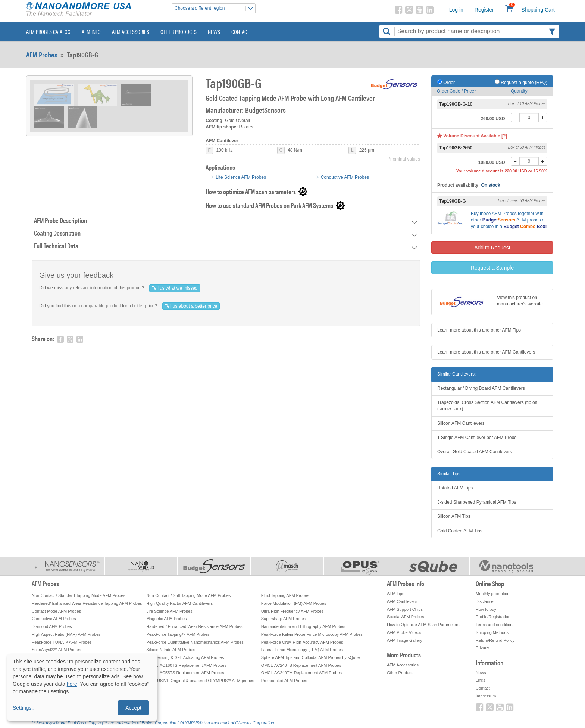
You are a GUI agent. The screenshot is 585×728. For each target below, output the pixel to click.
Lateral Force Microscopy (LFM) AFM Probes (302, 650)
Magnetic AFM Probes (166, 619)
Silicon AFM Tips (454, 516)
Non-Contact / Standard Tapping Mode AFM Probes (79, 595)
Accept (133, 708)
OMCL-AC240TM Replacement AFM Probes (301, 673)
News (214, 32)
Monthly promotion (493, 594)
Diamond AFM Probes (52, 626)
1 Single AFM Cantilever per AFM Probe (477, 438)
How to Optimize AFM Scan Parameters (423, 625)
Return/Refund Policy (495, 640)
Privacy (482, 648)
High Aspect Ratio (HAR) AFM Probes (66, 634)
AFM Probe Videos (404, 632)
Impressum (486, 696)
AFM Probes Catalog (48, 32)
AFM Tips (395, 594)
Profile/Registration (493, 617)
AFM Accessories (131, 32)
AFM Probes (42, 55)
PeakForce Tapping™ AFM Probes (178, 634)
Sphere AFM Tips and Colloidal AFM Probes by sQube (311, 657)
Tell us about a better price (191, 306)
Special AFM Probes (406, 617)
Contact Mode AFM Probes (56, 611)
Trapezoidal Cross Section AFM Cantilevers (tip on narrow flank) (487, 406)
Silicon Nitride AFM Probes (171, 650)
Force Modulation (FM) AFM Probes (294, 603)
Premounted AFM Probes (284, 681)
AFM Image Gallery (405, 640)
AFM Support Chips (405, 609)
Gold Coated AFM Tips (460, 531)
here (72, 684)
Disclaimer (485, 601)
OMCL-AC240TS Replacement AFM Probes (301, 665)
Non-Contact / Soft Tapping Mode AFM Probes (188, 595)
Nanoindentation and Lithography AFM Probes (303, 626)
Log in (456, 10)
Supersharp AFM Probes (284, 619)
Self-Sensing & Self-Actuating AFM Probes (185, 657)
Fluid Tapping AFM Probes (285, 595)
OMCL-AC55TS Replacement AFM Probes (185, 673)
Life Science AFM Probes (241, 177)
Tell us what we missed (175, 288)
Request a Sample (492, 268)
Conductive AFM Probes (345, 177)
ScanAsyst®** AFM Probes (56, 650)
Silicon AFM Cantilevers (461, 423)
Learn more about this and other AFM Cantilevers (486, 352)
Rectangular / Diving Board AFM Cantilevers (481, 388)
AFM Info (91, 32)
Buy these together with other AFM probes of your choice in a (509, 220)
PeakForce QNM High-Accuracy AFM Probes (302, 642)
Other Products (179, 32)
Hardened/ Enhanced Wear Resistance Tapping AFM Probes (87, 603)
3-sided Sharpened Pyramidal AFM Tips (477, 502)
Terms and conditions (495, 625)
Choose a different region (215, 8)
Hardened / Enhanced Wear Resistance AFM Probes (194, 626)
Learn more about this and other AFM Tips (479, 330)
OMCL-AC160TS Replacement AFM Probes (186, 665)
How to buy (486, 609)
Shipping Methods (492, 632)
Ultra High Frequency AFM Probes (292, 611)
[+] (543, 118)
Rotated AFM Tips (455, 488)
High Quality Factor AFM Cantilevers (179, 603)
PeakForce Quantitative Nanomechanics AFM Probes (195, 642)
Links (481, 680)
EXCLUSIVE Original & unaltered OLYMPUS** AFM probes (200, 681)
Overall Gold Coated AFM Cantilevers (475, 452)
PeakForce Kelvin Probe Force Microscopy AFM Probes (312, 634)
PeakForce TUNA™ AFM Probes (62, 642)
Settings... (24, 708)
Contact (240, 32)
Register (484, 10)
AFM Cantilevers (402, 601)
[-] (515, 118)
